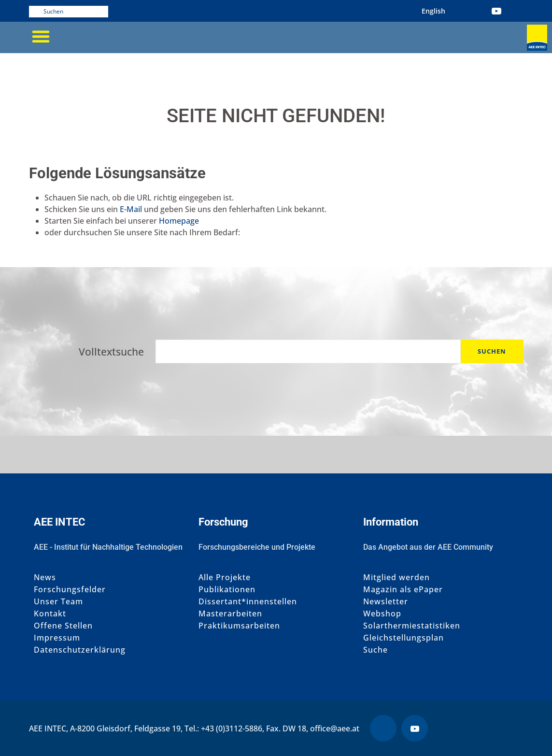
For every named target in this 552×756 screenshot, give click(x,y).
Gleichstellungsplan (403, 638)
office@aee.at (335, 728)
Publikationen (227, 590)
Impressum (57, 638)
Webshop (382, 614)
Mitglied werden (396, 578)
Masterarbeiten (230, 614)
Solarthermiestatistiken (412, 626)
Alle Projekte (225, 578)
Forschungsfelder (70, 590)
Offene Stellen (63, 626)
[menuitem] (433, 11)
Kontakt (50, 614)
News (45, 578)
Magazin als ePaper (403, 590)
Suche (375, 650)
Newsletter (386, 602)
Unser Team (58, 602)
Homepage (179, 221)
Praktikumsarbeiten (239, 626)
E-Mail (131, 209)
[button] (41, 36)
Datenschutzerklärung (80, 650)
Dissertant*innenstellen (248, 602)
